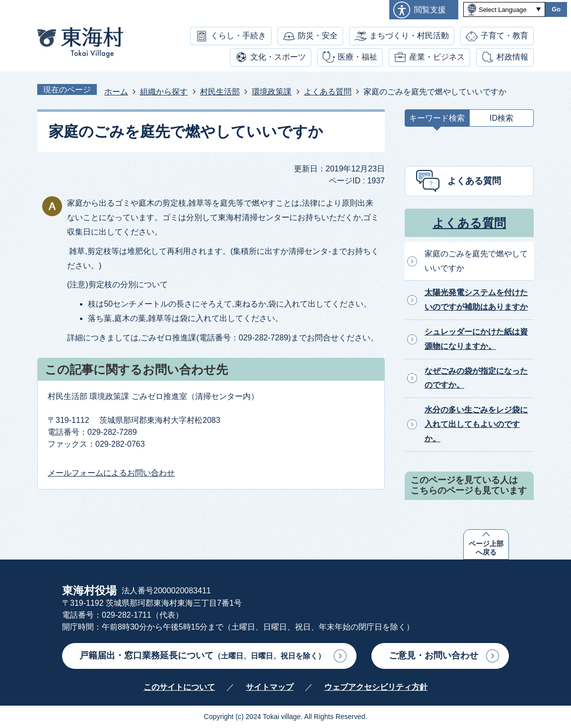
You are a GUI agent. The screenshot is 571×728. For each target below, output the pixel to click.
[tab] (437, 121)
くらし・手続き (238, 36)
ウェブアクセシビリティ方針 (376, 687)
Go (556, 9)
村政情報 (512, 57)
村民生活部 (220, 92)
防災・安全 (318, 36)
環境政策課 (272, 92)
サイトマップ (270, 687)
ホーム (116, 92)
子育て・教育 (504, 36)
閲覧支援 (430, 10)
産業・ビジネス (437, 57)
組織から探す (164, 92)
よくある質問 (328, 92)
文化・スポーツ (278, 57)
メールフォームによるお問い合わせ (111, 473)
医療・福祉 (357, 57)
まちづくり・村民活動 (409, 36)
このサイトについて (179, 687)
